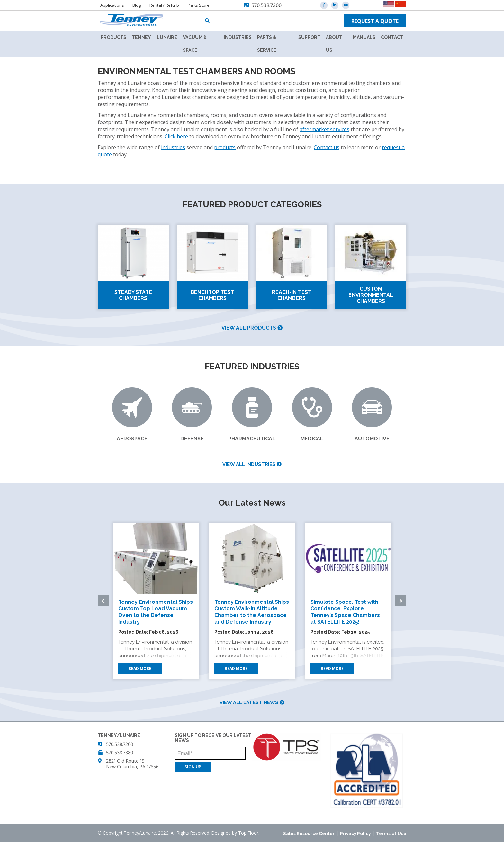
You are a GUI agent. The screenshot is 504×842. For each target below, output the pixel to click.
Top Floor (248, 833)
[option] (156, 601)
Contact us (327, 147)
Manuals (364, 37)
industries (173, 147)
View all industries (252, 464)
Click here (176, 136)
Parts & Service (267, 44)
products (225, 147)
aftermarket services (324, 129)
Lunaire (167, 37)
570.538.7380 (120, 752)
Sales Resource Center (309, 833)
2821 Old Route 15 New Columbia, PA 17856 (132, 764)
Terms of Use (391, 833)
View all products (252, 328)
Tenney (141, 37)
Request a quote (375, 21)
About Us (334, 44)
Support (309, 37)
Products (113, 37)
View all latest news (252, 702)
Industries (238, 37)
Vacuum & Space (195, 44)
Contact (392, 37)
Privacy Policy (355, 833)
